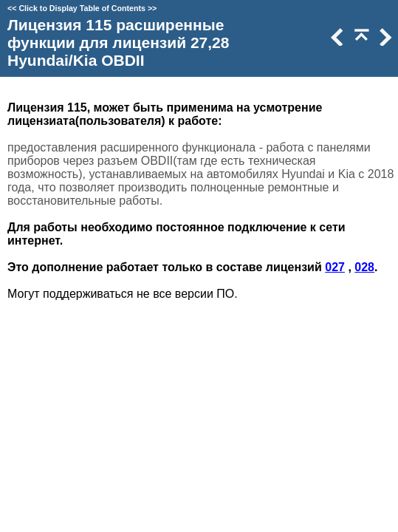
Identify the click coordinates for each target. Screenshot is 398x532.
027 (335, 267)
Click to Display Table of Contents (82, 8)
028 (364, 267)
